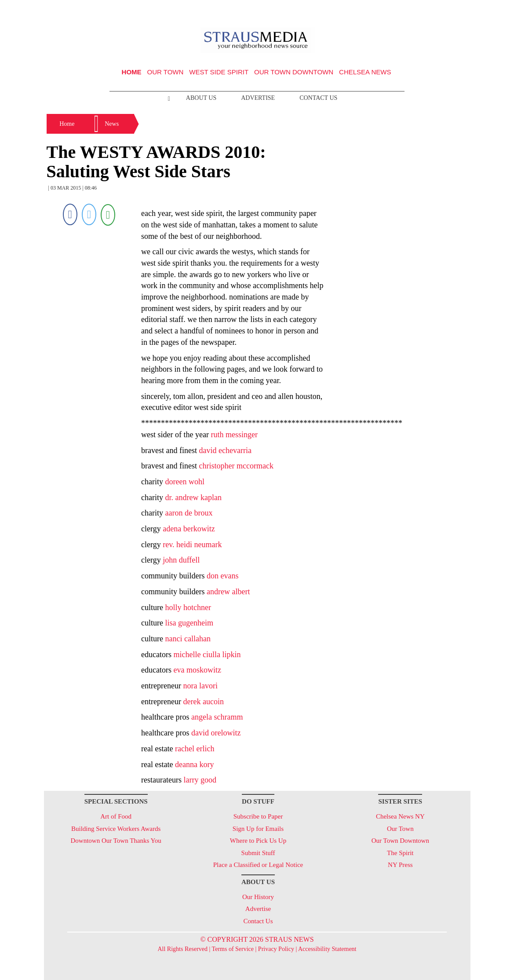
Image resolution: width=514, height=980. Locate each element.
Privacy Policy (276, 949)
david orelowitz (216, 733)
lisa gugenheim (189, 623)
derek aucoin (204, 702)
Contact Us (318, 98)
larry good (200, 780)
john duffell (181, 560)
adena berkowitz (189, 529)
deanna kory (194, 764)
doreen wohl (185, 482)
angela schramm (217, 717)
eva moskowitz (197, 670)
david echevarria (225, 450)
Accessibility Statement (327, 949)
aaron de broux (189, 513)
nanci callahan (188, 639)
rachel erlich (195, 749)
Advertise (258, 98)
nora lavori (200, 686)
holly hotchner (188, 607)
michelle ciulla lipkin (207, 655)
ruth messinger (234, 435)
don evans (222, 576)
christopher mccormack (236, 466)
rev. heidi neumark (192, 545)
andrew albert (228, 592)
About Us (201, 98)
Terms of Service (233, 949)
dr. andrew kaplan (193, 497)
